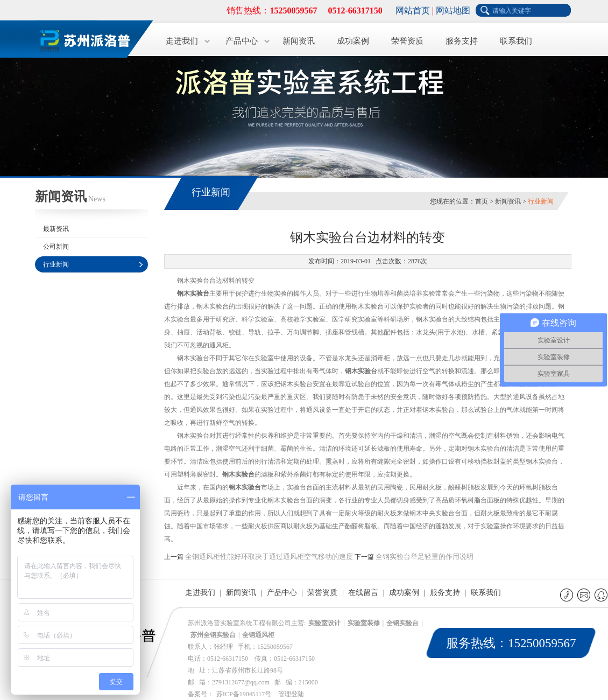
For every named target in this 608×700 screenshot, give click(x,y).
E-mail (585, 595)
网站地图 (453, 10)
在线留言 (363, 593)
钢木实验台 (193, 293)
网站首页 (413, 10)
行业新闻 (56, 264)
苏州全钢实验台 (213, 635)
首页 (482, 201)
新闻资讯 (299, 41)
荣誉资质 (407, 41)
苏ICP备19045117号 (244, 694)
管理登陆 (291, 694)
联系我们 (516, 41)
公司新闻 (56, 247)
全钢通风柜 (258, 635)
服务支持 (462, 41)
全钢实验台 (402, 623)
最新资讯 (56, 229)
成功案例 (353, 41)
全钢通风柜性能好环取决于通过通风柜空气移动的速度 (269, 556)
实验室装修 (364, 623)
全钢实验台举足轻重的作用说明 (425, 556)
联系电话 (567, 595)
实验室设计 (324, 623)
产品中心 (242, 41)
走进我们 (182, 41)
